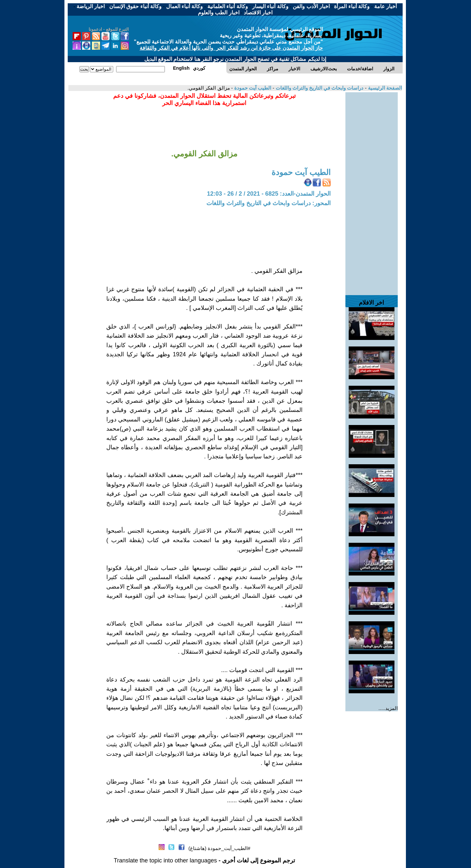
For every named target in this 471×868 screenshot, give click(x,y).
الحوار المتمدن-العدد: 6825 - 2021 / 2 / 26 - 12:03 (269, 194)
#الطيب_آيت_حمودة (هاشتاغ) (219, 848)
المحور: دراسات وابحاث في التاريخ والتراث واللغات (269, 203)
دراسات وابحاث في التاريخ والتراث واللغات (319, 88)
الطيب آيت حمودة (252, 88)
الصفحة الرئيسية (384, 88)
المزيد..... (388, 708)
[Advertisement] (372, 190)
